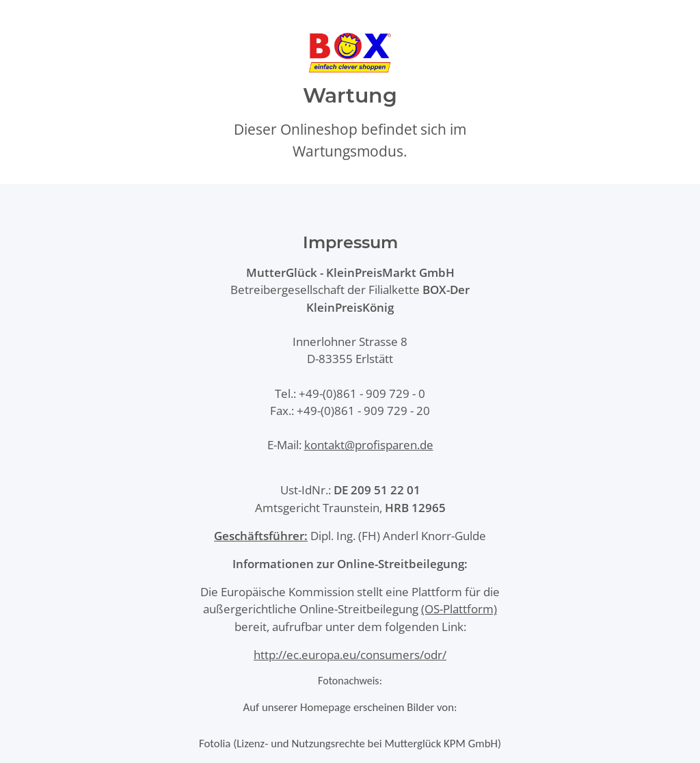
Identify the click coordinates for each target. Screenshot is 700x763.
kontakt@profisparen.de (369, 445)
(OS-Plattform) (459, 609)
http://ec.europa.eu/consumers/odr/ (350, 655)
